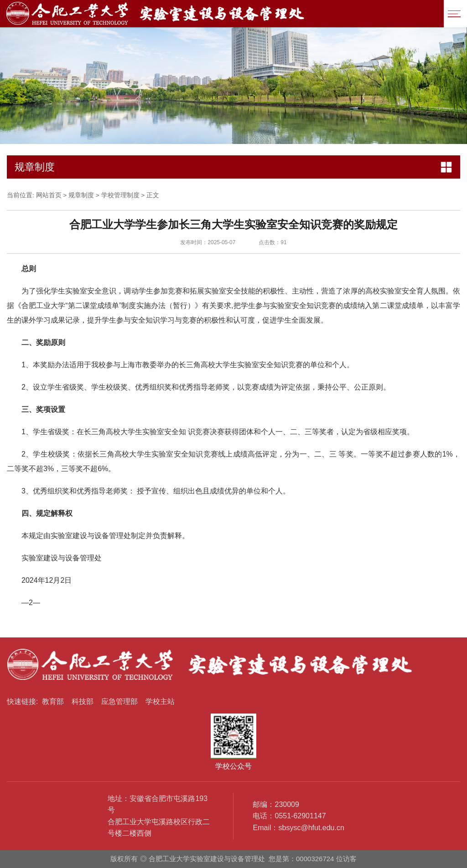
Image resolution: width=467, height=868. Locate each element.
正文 (153, 195)
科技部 (83, 701)
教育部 (53, 701)
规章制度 (81, 195)
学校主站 (160, 701)
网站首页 (49, 195)
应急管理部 (119, 701)
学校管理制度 (120, 195)
